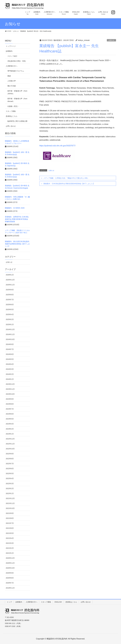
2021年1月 (10, 553)
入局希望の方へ (12, 66)
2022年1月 (10, 493)
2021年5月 (10, 533)
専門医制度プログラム (16, 71)
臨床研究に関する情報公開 (17, 121)
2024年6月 (10, 354)
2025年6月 (10, 305)
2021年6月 (10, 528)
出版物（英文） (13, 106)
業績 (9, 76)
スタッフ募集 (11, 111)
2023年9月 (10, 399)
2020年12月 (10, 558)
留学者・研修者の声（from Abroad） (17, 100)
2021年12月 (10, 498)
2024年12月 (10, 329)
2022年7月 (10, 464)
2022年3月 (10, 484)
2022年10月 (10, 449)
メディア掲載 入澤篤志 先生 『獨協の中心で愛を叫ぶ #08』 (66, 178)
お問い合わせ (11, 126)
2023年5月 (10, 419)
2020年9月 (10, 573)
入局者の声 (12, 81)
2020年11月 (10, 563)
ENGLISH (58, 602)
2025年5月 (10, 309)
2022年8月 (10, 459)
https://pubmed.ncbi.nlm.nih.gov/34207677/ (57, 146)
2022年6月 (10, 469)
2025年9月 (10, 290)
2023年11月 (10, 389)
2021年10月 (10, 508)
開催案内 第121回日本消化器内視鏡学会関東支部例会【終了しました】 (17, 244)
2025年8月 (10, 295)
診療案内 (9, 51)
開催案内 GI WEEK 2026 (15, 208)
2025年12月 (10, 280)
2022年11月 (10, 444)
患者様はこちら (12, 116)
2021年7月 (10, 523)
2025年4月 (10, 314)
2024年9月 (10, 344)
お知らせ (111, 40)
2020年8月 (10, 578)
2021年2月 (10, 548)
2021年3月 (10, 543)
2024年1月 (10, 379)
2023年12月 (10, 384)
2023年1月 (10, 434)
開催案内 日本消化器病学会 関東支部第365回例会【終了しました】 (69, 184)
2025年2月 (10, 319)
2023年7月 (10, 409)
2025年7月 (10, 300)
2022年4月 (10, 478)
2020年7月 (10, 583)
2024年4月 (10, 364)
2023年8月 (10, 404)
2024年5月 (10, 359)
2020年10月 (10, 568)
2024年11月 (10, 334)
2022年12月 (10, 439)
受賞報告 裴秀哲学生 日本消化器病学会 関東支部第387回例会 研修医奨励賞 (17, 219)
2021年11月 (10, 503)
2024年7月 (10, 349)
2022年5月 (10, 473)
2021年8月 (10, 518)
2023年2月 (10, 429)
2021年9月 (10, 513)
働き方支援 (12, 86)
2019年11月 (10, 588)
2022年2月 (10, 488)
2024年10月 (10, 339)
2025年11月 (10, 285)
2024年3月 (10, 369)
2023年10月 (10, 394)
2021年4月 (10, 538)
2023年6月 (10, 414)
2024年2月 (10, 374)
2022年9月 (10, 454)
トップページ (11, 46)
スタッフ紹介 (12, 56)
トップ (9, 602)
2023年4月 (10, 424)
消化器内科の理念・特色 (17, 61)
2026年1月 (10, 275)
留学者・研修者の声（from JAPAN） (17, 92)
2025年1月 (10, 324)
